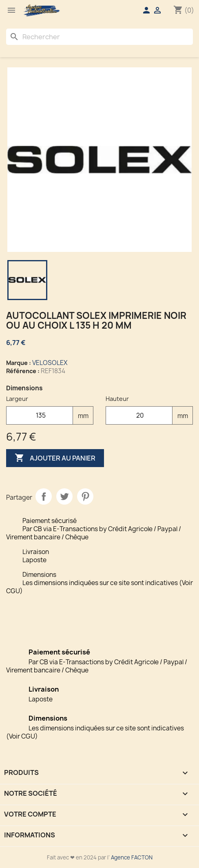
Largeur (17, 399)
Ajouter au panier (55, 458)
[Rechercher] (99, 37)
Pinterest (85, 496)
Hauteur (117, 399)
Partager (44, 496)
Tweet (64, 496)
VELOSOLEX (50, 363)
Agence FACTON (132, 857)
